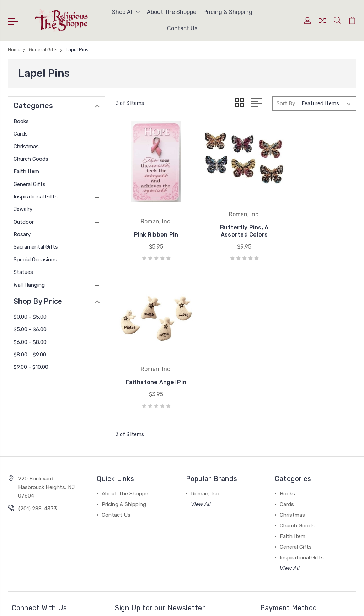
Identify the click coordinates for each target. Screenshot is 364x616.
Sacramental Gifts (36, 247)
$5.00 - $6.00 (30, 329)
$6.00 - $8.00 (30, 342)
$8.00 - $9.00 (30, 355)
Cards (21, 134)
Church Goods (31, 159)
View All (201, 440)
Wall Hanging (29, 285)
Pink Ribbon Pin (153, 229)
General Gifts (30, 184)
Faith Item (26, 171)
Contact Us (182, 28)
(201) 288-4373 (38, 445)
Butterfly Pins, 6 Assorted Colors (236, 225)
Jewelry (23, 209)
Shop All (126, 12)
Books (21, 121)
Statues (23, 272)
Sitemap (92, 604)
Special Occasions (35, 260)
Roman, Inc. (205, 430)
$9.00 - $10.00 (31, 367)
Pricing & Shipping (228, 12)
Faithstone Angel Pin (318, 225)
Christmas (26, 147)
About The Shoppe (172, 12)
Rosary (22, 234)
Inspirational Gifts (36, 197)
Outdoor (24, 222)
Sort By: (286, 103)
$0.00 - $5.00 (30, 317)
